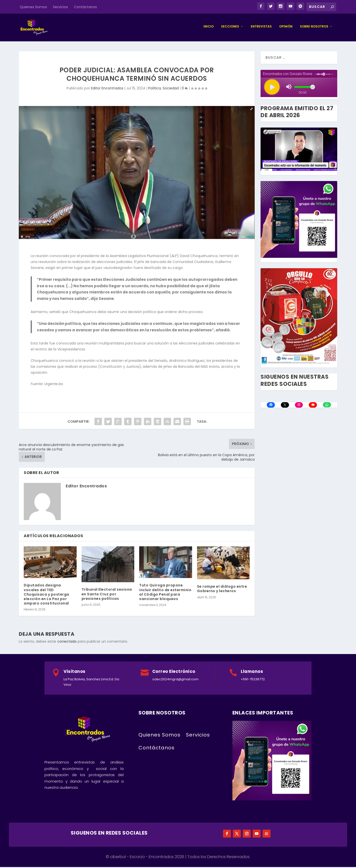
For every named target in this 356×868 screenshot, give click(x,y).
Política (155, 89)
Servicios (60, 7)
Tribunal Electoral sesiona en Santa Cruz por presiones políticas (107, 595)
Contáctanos (85, 7)
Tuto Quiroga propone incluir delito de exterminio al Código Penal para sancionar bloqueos (165, 593)
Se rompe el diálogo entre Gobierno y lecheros (222, 590)
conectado (67, 643)
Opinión (286, 27)
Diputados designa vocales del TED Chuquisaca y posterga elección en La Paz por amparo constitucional (46, 595)
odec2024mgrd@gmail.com (175, 680)
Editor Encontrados (107, 89)
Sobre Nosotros (314, 27)
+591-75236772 (253, 680)
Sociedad (171, 89)
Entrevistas (261, 27)
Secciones (230, 27)
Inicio (209, 27)
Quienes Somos (33, 7)
